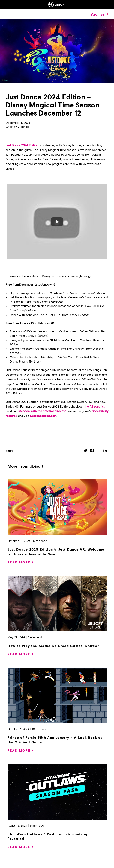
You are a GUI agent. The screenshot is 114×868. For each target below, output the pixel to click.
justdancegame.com (43, 416)
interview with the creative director (42, 411)
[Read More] (19, 562)
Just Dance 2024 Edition (22, 145)
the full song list (94, 406)
